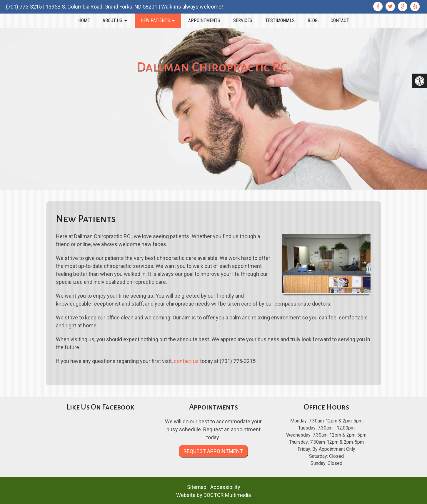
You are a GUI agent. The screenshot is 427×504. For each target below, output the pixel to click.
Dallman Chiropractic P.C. (213, 67)
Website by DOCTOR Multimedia (213, 495)
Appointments (204, 20)
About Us (112, 20)
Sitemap (197, 487)
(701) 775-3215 (24, 7)
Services (243, 20)
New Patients (155, 20)
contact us (186, 361)
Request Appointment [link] (213, 451)
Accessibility (225, 487)
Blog (313, 20)
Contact (340, 20)
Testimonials (280, 20)
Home (84, 20)
